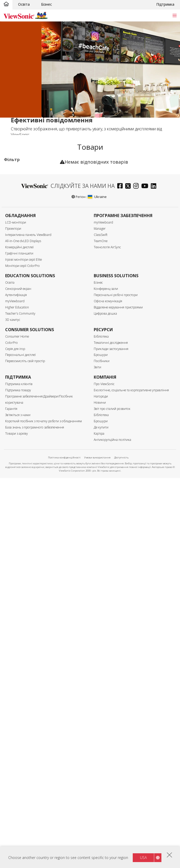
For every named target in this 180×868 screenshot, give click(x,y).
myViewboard (103, 613)
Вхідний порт (22, 398)
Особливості (21, 474)
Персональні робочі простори (116, 685)
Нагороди (101, 787)
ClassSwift (101, 625)
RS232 (17, 460)
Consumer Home (17, 726)
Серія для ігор (15, 739)
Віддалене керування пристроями (118, 698)
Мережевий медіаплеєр (33, 223)
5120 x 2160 (22, 357)
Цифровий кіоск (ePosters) (26, 214)
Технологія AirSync (107, 637)
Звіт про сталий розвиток (112, 799)
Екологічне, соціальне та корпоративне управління (131, 780)
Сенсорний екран (18, 679)
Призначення (21, 184)
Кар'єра (99, 824)
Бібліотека (101, 726)
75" (15, 301)
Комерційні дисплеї (29, 190)
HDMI (17, 405)
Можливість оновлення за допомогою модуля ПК (33, 491)
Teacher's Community (20, 704)
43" (15, 280)
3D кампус (13, 710)
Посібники (102, 751)
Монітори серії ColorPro (22, 656)
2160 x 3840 (22, 343)
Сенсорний (21, 481)
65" (15, 294)
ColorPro (11, 733)
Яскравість (19, 371)
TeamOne (101, 631)
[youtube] (146, 577)
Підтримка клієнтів (19, 774)
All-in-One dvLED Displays (23, 631)
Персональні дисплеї (20, 745)
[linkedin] (155, 577)
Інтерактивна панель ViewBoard (28, 625)
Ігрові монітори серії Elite (24, 650)
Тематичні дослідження (111, 733)
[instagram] (137, 577)
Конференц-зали (106, 679)
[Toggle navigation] (174, 15)
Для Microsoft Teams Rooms (30, 257)
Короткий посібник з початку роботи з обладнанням (44, 811)
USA (143, 858)
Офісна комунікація (108, 691)
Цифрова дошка (105, 704)
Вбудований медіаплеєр (33, 500)
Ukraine (97, 587)
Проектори (13, 619)
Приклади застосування (111, 739)
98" (15, 315)
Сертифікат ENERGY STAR (30, 534)
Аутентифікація (16, 685)
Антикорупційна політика (112, 830)
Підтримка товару (18, 780)
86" (15, 308)
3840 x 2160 (22, 350)
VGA (15, 412)
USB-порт (21, 426)
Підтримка (165, 4)
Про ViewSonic (104, 774)
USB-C (17, 433)
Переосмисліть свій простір (25, 751)
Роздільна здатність (29, 336)
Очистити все (45, 170)
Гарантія (11, 799)
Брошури (101, 745)
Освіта (24, 4)
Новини (100, 793)
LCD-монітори (16, 613)
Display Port (22, 419)
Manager (100, 619)
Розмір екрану (22, 274)
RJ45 (16, 453)
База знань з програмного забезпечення (35, 818)
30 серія (27, 197)
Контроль (18, 447)
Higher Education (17, 698)
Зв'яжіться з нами (18, 805)
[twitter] (129, 577)
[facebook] (121, 577)
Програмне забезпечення (23, 233)
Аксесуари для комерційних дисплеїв (29, 245)
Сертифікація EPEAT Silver (30, 547)
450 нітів (19, 377)
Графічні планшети (19, 644)
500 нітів (19, 384)
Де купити (101, 818)
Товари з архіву (17, 824)
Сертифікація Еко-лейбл (24, 523)
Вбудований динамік (30, 507)
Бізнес (46, 4)
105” (16, 322)
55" (15, 287)
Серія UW (28, 204)
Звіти (97, 757)
